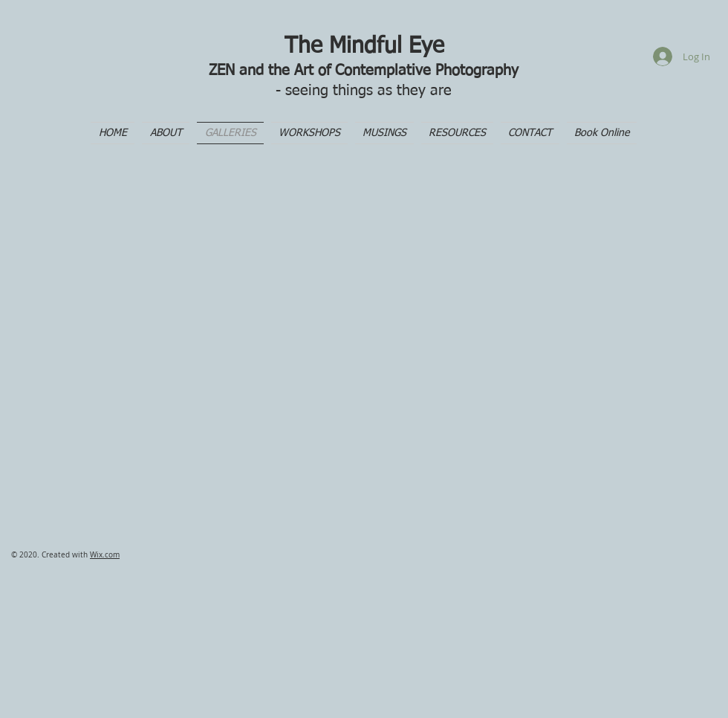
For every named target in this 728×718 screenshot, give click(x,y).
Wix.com (105, 555)
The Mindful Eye (364, 47)
